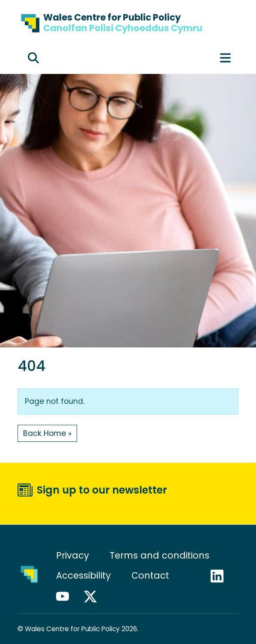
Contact (150, 575)
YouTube (66, 597)
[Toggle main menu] (225, 58)
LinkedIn (221, 576)
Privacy (73, 555)
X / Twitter (94, 597)
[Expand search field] (33, 58)
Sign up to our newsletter (102, 490)
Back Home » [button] (47, 433)
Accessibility (83, 575)
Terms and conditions (159, 555)
